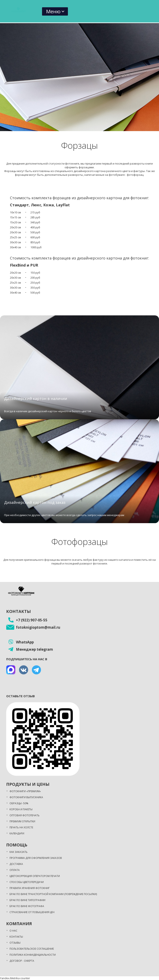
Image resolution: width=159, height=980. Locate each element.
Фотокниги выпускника (26, 797)
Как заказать (19, 852)
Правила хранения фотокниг (30, 888)
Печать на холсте (21, 827)
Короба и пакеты (21, 809)
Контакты (16, 937)
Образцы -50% (19, 803)
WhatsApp (25, 642)
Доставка (16, 864)
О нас (13, 931)
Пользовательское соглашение (32, 949)
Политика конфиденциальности (33, 955)
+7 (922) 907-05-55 (32, 620)
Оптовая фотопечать (25, 815)
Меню (53, 11)
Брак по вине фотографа (27, 906)
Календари (17, 833)
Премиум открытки (22, 821)
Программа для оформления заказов (36, 858)
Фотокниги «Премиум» (25, 791)
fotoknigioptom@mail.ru (38, 627)
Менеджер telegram (34, 649)
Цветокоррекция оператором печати (35, 876)
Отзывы (15, 943)
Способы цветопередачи (27, 882)
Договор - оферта (22, 961)
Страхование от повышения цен (32, 912)
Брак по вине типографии (27, 900)
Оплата (15, 870)
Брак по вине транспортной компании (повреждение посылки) (53, 894)
